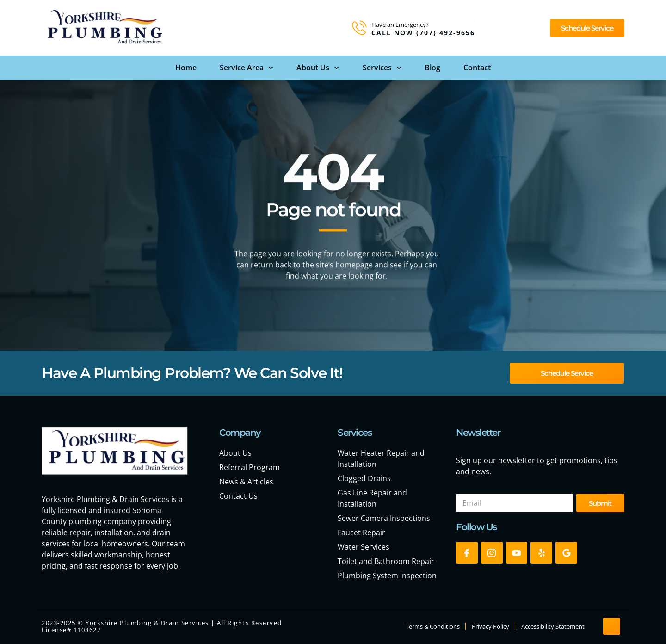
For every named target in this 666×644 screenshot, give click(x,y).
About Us (318, 68)
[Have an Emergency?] (359, 28)
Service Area (247, 68)
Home (186, 68)
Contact (477, 68)
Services (382, 68)
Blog (432, 68)
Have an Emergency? (400, 25)
